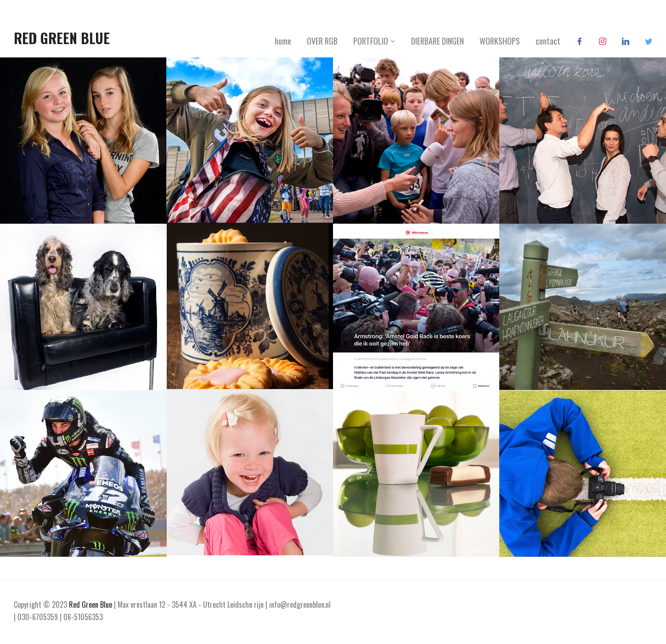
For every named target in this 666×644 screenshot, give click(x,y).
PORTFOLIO (371, 41)
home (283, 41)
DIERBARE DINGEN (437, 41)
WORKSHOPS (500, 41)
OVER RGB (322, 41)
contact (548, 41)
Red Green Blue (62, 38)
